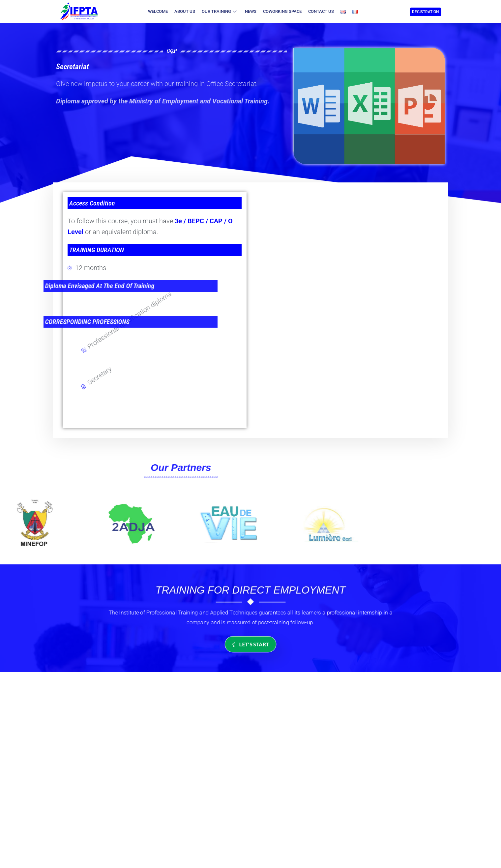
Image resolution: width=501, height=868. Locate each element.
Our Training (220, 11)
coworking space (282, 11)
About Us (185, 11)
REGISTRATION (426, 12)
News (251, 11)
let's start (250, 644)
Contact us (321, 11)
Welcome (158, 11)
